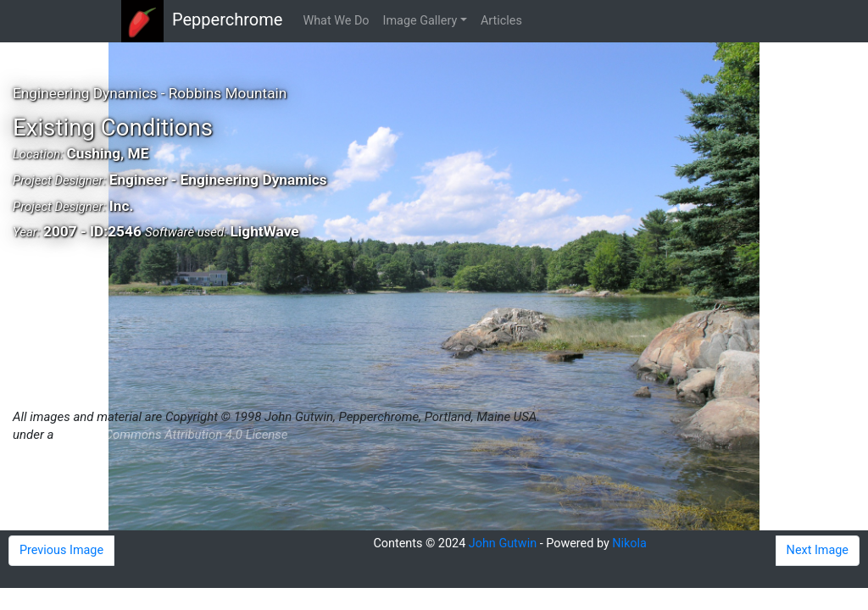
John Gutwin (503, 543)
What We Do (336, 21)
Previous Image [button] (61, 550)
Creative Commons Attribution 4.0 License (172, 435)
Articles (501, 21)
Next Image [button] (818, 550)
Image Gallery (420, 21)
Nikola (629, 543)
